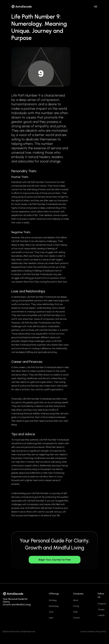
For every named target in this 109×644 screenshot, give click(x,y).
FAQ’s (75, 612)
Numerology (54, 606)
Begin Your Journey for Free (55, 560)
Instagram (102, 604)
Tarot (51, 612)
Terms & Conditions (88, 632)
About (76, 600)
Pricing (76, 606)
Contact (77, 618)
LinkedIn (101, 615)
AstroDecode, (14, 632)
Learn (51, 618)
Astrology (53, 600)
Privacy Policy (101, 632)
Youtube (101, 609)
